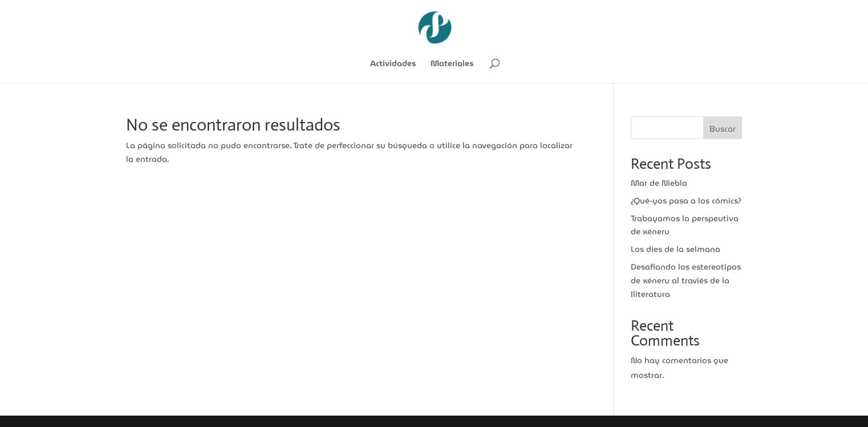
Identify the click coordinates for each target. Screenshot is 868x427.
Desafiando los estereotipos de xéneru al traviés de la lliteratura (686, 280)
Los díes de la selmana (676, 249)
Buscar (723, 129)
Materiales (452, 64)
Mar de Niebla (659, 183)
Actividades (393, 64)
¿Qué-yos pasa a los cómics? (686, 201)
